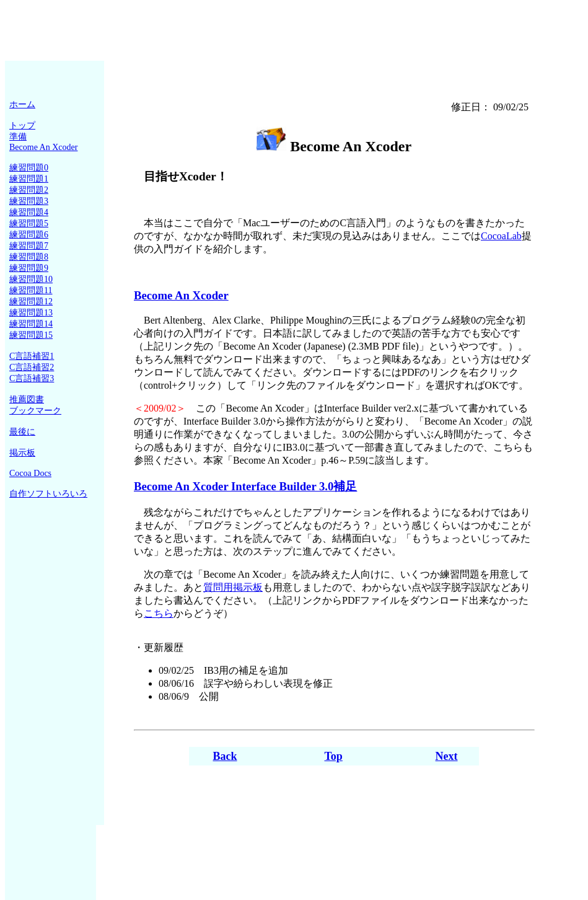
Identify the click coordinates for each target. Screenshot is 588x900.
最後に (22, 432)
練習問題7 (29, 246)
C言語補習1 (32, 356)
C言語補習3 (32, 378)
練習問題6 (29, 235)
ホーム (22, 104)
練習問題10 (31, 279)
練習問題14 (31, 324)
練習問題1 (29, 179)
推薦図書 (27, 399)
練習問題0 (29, 168)
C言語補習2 (32, 367)
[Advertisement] (294, 33)
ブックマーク (35, 411)
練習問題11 (31, 290)
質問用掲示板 (233, 587)
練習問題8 (29, 257)
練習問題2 (29, 190)
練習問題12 (31, 302)
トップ (22, 126)
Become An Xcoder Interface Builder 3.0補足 (245, 486)
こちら (159, 613)
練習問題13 (31, 313)
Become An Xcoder (43, 147)
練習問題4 (29, 212)
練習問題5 (29, 223)
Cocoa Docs (30, 473)
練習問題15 (31, 335)
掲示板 (22, 453)
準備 (18, 137)
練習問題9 (29, 268)
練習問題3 (29, 201)
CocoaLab (501, 236)
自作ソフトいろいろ (48, 494)
